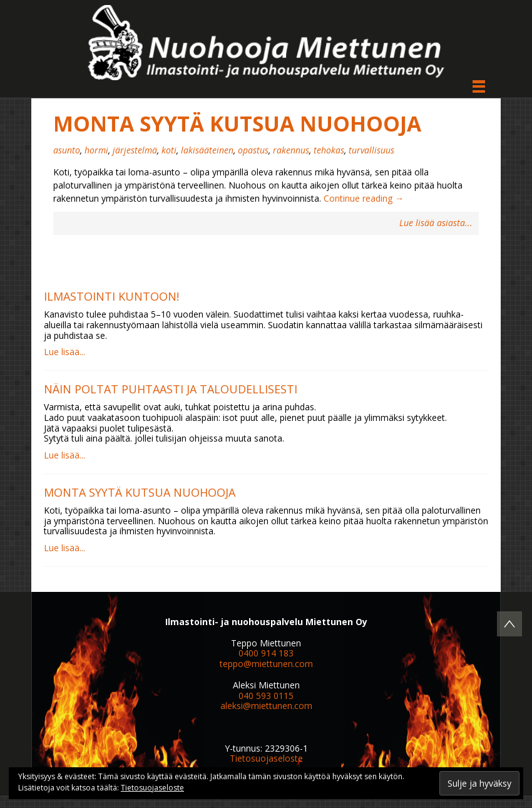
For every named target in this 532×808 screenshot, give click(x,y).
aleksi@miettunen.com (266, 706)
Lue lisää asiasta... (436, 223)
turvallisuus (371, 150)
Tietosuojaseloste (266, 758)
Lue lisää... (64, 352)
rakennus (291, 150)
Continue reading (364, 198)
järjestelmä (135, 150)
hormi (96, 150)
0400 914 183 (266, 653)
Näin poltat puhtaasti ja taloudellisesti (171, 389)
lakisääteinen (207, 150)
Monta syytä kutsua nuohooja (237, 123)
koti (169, 150)
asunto (67, 150)
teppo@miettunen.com (266, 664)
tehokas (329, 150)
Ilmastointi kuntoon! (111, 296)
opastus (253, 150)
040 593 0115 (266, 696)
